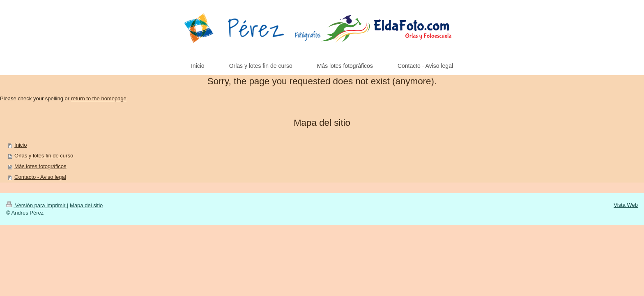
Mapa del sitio (86, 205)
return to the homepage (99, 98)
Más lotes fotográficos (40, 166)
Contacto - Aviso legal (40, 177)
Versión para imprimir (37, 205)
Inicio (21, 145)
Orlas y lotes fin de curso (44, 156)
